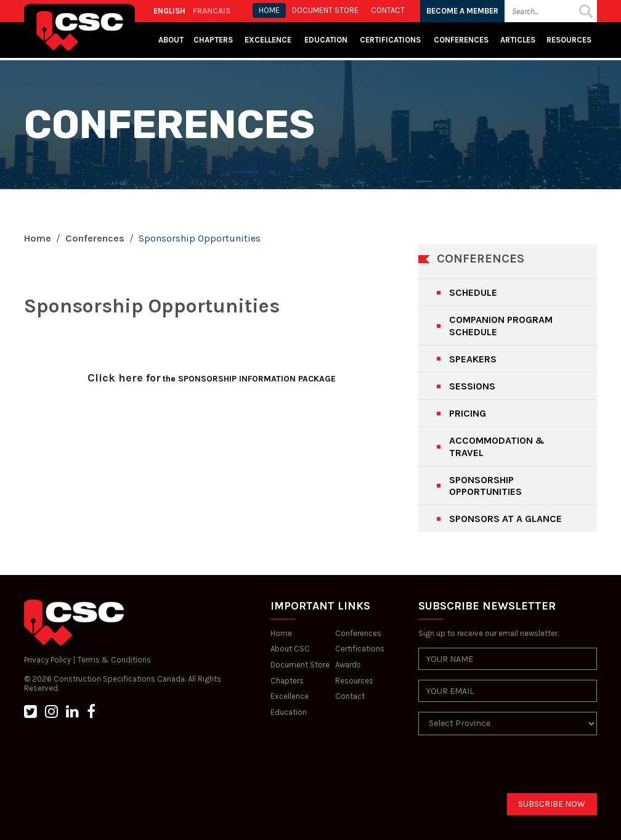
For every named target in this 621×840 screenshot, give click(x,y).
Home (38, 238)
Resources (569, 40)
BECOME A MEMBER (462, 11)
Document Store (300, 665)
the (169, 379)
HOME (269, 10)
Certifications (390, 40)
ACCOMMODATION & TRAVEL (497, 446)
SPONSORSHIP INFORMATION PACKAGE (256, 379)
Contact (350, 696)
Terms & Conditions (114, 660)
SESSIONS (472, 386)
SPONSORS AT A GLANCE (505, 519)
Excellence (269, 40)
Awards (348, 665)
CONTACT (388, 10)
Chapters (213, 40)
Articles (518, 40)
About (171, 40)
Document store (325, 10)
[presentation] (512, 769)
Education (289, 712)
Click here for (124, 378)
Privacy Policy (47, 660)
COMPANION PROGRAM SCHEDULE (501, 325)
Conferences (461, 40)
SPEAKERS (473, 359)
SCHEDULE (473, 292)
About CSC (290, 649)
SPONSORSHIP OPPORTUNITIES (485, 486)
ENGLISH (169, 11)
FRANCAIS (212, 11)
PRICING (468, 413)
